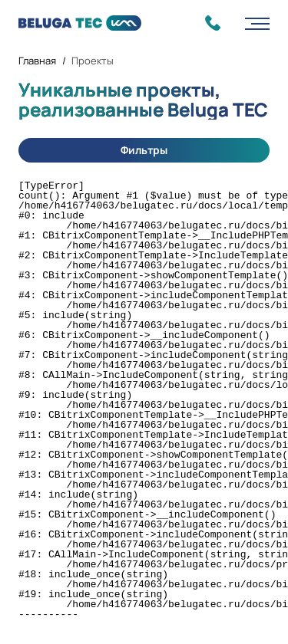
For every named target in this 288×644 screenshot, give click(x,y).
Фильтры (144, 150)
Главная (37, 61)
